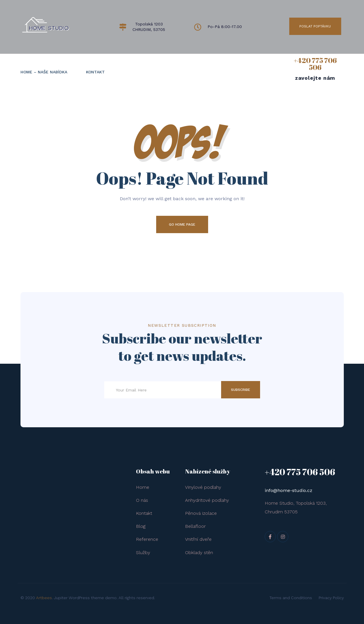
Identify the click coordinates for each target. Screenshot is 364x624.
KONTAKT (95, 72)
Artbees (44, 598)
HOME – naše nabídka (44, 72)
